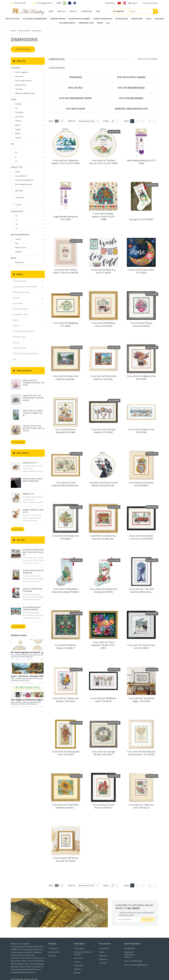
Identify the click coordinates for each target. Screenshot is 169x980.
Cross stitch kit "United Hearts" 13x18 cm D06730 (66, 269)
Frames (100, 23)
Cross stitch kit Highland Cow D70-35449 (141, 375)
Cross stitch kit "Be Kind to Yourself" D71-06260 (66, 857)
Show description (23, 47)
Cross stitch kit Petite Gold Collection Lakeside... (66, 375)
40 (115, 119)
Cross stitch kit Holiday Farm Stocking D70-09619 (103, 588)
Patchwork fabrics (67, 23)
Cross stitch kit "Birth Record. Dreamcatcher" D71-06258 (141, 751)
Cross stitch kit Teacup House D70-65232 (141, 322)
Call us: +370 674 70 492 (133, 959)
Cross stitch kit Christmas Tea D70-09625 (141, 482)
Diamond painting (58, 19)
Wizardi (16, 296)
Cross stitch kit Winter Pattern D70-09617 (66, 644)
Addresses (103, 957)
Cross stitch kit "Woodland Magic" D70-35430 (141, 698)
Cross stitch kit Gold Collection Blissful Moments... (66, 482)
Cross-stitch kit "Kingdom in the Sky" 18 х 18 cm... (34, 381)
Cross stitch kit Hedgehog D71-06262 (66, 322)
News (98, 11)
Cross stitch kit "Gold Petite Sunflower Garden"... (66, 804)
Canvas (16, 340)
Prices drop (53, 946)
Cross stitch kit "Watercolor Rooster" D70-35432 (66, 698)
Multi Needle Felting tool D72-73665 (141, 160)
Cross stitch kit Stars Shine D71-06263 (141, 269)
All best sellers (18, 527)
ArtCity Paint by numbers (24, 329)
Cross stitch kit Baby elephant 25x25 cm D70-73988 (103, 214)
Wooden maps (137, 19)
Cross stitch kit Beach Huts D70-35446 (141, 429)
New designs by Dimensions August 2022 (29, 698)
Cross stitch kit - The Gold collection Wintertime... (141, 588)
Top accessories (20, 346)
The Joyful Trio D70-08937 (141, 217)
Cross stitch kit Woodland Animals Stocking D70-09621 (66, 588)
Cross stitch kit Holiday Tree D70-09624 (66, 535)
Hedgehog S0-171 (30, 461)
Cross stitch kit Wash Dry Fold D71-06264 (103, 269)
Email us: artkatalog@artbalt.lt (136, 963)
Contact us (78, 967)
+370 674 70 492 (18, 3)
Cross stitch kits (12, 19)
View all (33, 633)
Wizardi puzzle (122, 19)
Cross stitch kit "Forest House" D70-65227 (103, 804)
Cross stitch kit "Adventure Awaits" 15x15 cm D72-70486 (66, 160)
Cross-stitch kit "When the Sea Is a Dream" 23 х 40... (33, 411)
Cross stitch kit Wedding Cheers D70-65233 (103, 322)
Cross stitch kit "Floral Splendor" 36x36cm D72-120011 (103, 643)
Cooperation (87, 11)
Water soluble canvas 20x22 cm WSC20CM (32, 478)
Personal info (104, 946)
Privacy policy (79, 946)
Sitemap (77, 971)
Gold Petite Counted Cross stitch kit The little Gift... (103, 535)
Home (51, 11)
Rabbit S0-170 (28, 492)
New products (54, 950)
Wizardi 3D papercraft (103, 19)
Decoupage (159, 19)
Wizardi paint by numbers (79, 19)
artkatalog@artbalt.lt (43, 3)
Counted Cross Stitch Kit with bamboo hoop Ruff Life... (103, 482)
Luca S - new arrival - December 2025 (27, 674)
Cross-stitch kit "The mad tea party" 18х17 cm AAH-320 (33, 396)
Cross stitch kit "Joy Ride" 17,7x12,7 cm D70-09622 (141, 535)
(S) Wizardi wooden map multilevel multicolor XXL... (33, 550)
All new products (18, 440)
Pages (127, 119)
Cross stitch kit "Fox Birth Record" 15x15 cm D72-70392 (103, 160)
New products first (89, 119)
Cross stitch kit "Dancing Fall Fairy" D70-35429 (66, 751)
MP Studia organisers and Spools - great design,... (33, 650)
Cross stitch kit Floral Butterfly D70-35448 (66, 429)
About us (61, 11)
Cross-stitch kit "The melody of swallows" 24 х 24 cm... (33, 426)
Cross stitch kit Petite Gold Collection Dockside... (103, 375)
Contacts (73, 11)
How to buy (78, 956)
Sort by (71, 119)
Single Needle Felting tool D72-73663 (66, 216)
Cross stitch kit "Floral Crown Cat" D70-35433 (141, 644)
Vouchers (103, 961)
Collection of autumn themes (26, 351)
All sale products (18, 624)
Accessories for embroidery (35, 19)
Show (106, 119)
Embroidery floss (86, 23)
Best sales (52, 954)
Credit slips (103, 954)
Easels (149, 19)
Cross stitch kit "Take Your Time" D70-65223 (141, 804)
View (51, 119)
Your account (105, 941)
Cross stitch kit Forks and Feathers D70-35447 (103, 429)
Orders (102, 950)
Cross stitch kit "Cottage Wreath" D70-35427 (103, 751)
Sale (108, 23)
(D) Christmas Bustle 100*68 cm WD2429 (32, 606)
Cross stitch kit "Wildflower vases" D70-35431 (103, 698)
